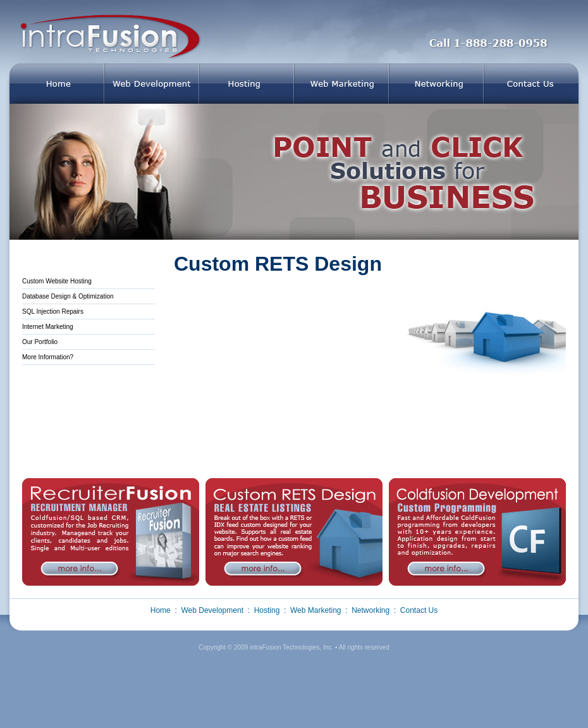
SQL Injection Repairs (53, 312)
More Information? (48, 357)
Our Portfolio (40, 342)
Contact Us (419, 610)
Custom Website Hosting (57, 281)
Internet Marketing (48, 327)
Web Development (212, 610)
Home (161, 610)
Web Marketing (315, 610)
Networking (371, 610)
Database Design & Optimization (68, 296)
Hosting (267, 610)
